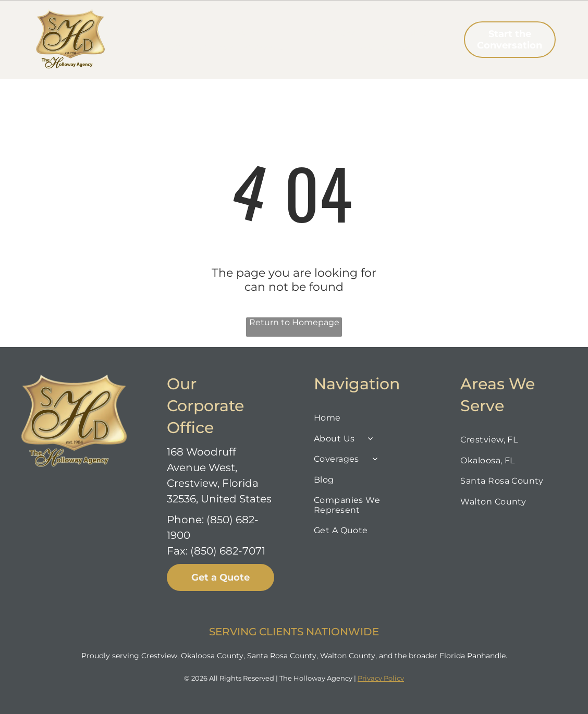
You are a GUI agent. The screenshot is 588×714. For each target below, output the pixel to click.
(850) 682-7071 (228, 551)
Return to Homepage (294, 322)
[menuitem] (165, 32)
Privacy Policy (381, 678)
